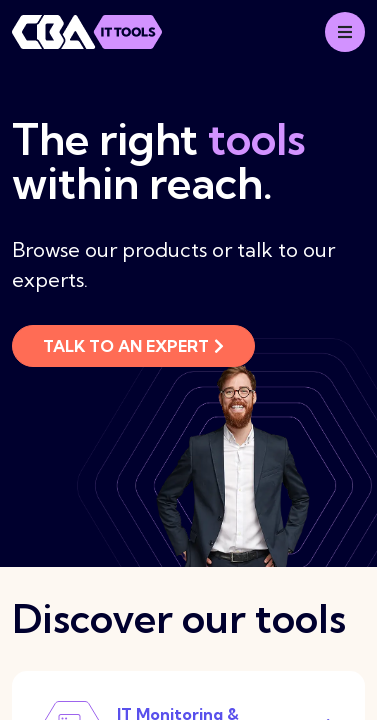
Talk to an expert (133, 346)
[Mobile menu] (345, 32)
